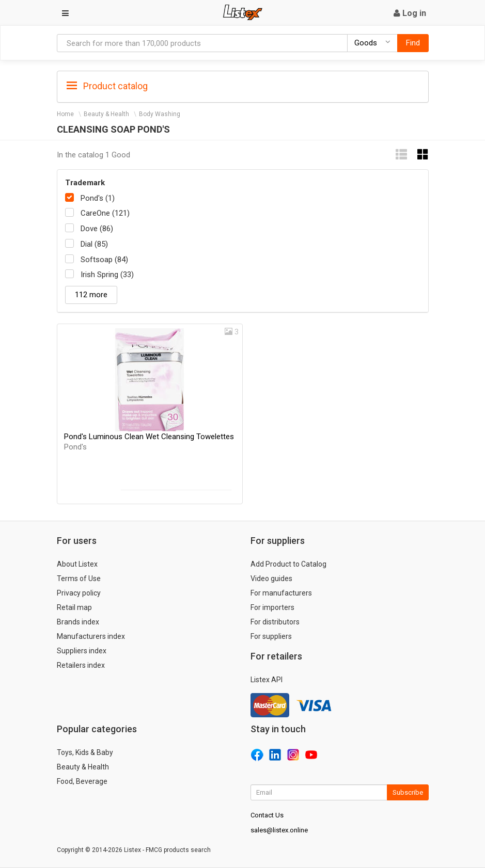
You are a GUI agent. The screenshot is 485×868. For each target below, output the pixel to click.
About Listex (77, 564)
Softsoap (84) (104, 260)
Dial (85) (94, 244)
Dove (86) (97, 229)
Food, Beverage (82, 781)
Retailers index (81, 665)
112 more (91, 295)
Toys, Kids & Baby (85, 752)
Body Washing (160, 114)
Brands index (78, 622)
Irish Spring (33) (107, 275)
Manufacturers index (91, 636)
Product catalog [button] (107, 86)
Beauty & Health (106, 114)
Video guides (271, 578)
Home (65, 114)
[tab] (243, 85)
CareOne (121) (105, 213)
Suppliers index (82, 651)
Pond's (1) (98, 198)
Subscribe (408, 792)
